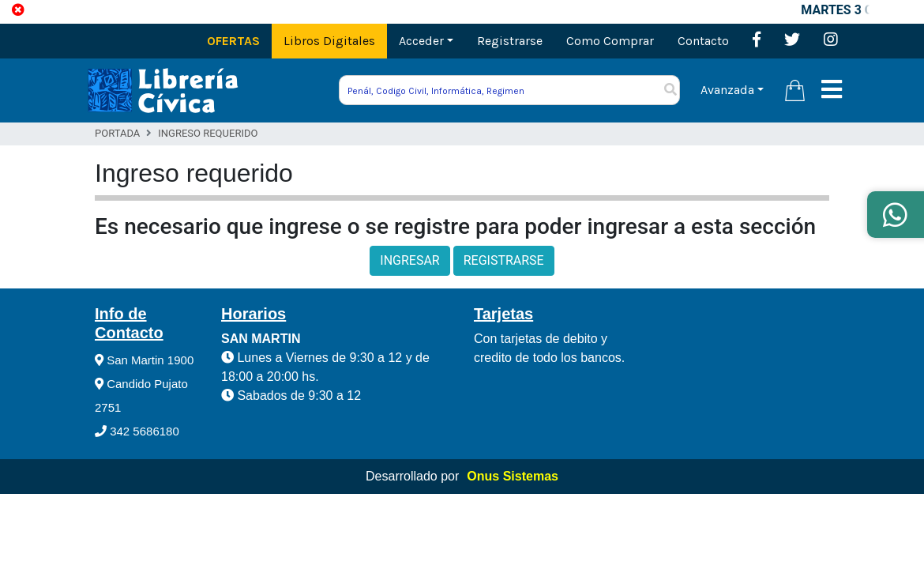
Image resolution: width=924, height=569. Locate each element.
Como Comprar (610, 41)
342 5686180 (137, 431)
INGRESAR (409, 260)
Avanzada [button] (727, 90)
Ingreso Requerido (208, 133)
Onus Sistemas (513, 476)
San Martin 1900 (144, 360)
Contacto (703, 41)
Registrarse (510, 41)
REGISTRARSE (504, 260)
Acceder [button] (421, 41)
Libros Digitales (329, 41)
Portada (117, 133)
